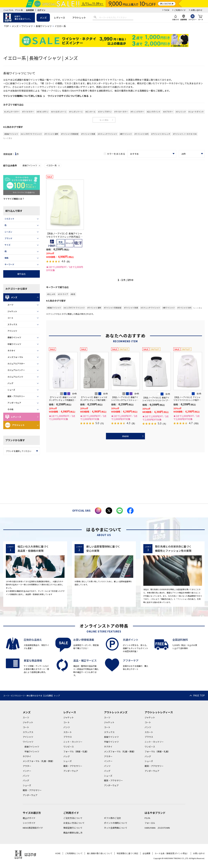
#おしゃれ (51, 294)
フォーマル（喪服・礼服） (76, 751)
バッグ (10, 383)
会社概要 (146, 853)
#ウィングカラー (137, 112)
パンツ (26, 776)
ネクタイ (11, 350)
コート (10, 318)
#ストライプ (63, 294)
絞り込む (22, 274)
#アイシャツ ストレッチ (161, 134)
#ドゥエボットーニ (59, 112)
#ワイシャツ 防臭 (88, 134)
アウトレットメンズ (116, 712)
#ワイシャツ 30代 (142, 134)
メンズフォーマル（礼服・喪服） (39, 761)
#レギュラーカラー (12, 112)
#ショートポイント (196, 112)
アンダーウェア (14, 403)
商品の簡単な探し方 (73, 833)
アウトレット (79, 18)
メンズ (43, 18)
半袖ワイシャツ (14, 344)
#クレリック (181, 112)
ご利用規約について (74, 853)
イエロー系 (53, 165)
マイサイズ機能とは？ (14, 199)
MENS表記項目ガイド (33, 828)
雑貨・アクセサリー (16, 396)
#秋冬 (73, 294)
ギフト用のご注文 (112, 818)
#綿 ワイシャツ (126, 134)
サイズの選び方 (32, 813)
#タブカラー (168, 112)
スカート (68, 732)
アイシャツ (12, 331)
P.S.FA (147, 818)
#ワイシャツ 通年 (51, 134)
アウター (27, 766)
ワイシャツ (27, 26)
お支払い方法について (74, 823)
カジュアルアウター (16, 363)
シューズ (11, 390)
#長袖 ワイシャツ (11, 134)
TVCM (167, 10)
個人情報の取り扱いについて (100, 853)
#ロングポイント (154, 112)
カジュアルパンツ (15, 377)
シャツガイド (29, 823)
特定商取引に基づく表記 (127, 853)
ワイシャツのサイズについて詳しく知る (68, 96)
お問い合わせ (196, 10)
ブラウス (68, 737)
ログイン (41, 10)
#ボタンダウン (43, 112)
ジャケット (12, 311)
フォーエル (150, 823)
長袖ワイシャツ (44, 26)
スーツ (10, 305)
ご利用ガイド (180, 10)
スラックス (12, 324)
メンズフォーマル (15, 357)
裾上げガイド (29, 818)
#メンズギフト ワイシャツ (31, 134)
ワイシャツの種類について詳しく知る (23, 96)
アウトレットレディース (159, 712)
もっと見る (104, 120)
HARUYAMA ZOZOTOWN (157, 828)
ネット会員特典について (116, 828)
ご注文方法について (73, 818)
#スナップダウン (105, 112)
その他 (10, 409)
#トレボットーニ (76, 112)
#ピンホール (90, 112)
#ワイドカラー (28, 112)
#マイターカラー (121, 112)
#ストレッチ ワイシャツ (107, 134)
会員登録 (30, 10)
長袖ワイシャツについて (19, 73)
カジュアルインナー (16, 370)
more (125, 436)
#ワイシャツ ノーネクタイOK (185, 134)
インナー (27, 771)
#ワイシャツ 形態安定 (70, 134)
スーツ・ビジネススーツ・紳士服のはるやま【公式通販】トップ (32, 695)
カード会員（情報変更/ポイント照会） (172, 853)
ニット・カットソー (73, 742)
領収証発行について (73, 828)
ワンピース (69, 747)
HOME (58, 853)
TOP (6, 26)
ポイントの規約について (116, 823)
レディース (59, 18)
